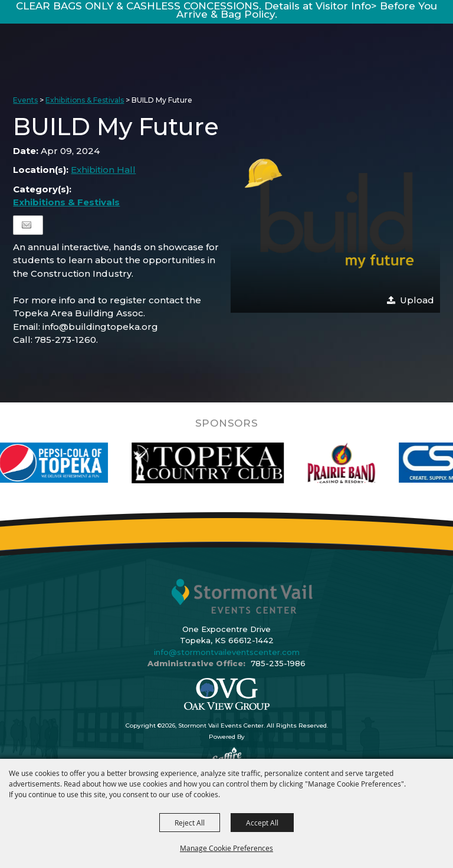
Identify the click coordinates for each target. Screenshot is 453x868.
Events (25, 100)
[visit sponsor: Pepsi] (67, 463)
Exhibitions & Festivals (85, 100)
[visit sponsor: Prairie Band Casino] (358, 463)
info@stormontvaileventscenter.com (227, 652)
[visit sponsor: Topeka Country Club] (224, 463)
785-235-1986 (278, 663)
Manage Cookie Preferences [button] (226, 848)
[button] (335, 213)
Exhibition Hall (103, 170)
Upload (417, 300)
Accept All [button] (262, 823)
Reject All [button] (190, 823)
